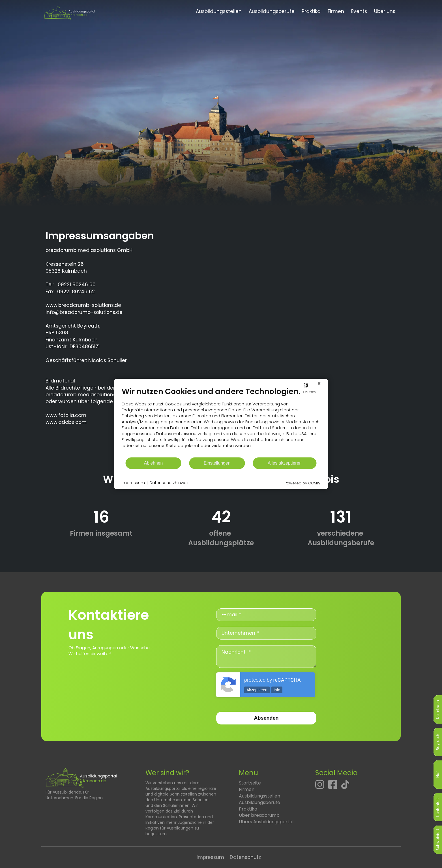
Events (359, 11)
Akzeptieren (257, 690)
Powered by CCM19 (303, 483)
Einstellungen (217, 463)
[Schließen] (319, 383)
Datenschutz (245, 857)
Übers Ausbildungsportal (266, 822)
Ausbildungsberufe (272, 11)
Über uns (385, 11)
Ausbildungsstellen (219, 11)
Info (277, 690)
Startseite (250, 783)
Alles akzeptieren (285, 463)
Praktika (311, 11)
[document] (221, 422)
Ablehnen (154, 463)
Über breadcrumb (259, 815)
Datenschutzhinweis (169, 483)
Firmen (336, 11)
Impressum (210, 857)
